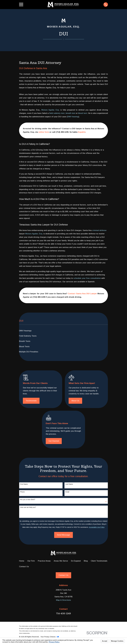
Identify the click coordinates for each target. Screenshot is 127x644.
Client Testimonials (99, 561)
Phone (22, 492)
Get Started (54, 441)
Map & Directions (63, 600)
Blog (86, 561)
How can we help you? (28, 507)
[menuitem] (64, 331)
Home (22, 561)
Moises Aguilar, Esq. (51, 110)
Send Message (63, 535)
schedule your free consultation (87, 278)
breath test (70, 113)
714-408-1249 (63, 613)
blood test (83, 113)
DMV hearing (73, 117)
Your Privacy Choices (50, 637)
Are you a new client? (28, 499)
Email (67, 492)
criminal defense (99, 230)
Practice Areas (44, 561)
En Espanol (76, 561)
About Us (75, 401)
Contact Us (24, 567)
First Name (24, 484)
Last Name (69, 484)
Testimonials (31, 401)
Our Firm (31, 561)
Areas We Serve (61, 561)
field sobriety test (57, 113)
